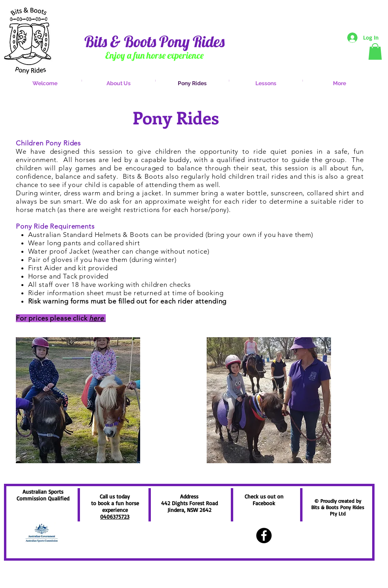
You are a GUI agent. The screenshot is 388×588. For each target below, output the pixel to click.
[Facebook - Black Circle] (264, 535)
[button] (375, 52)
